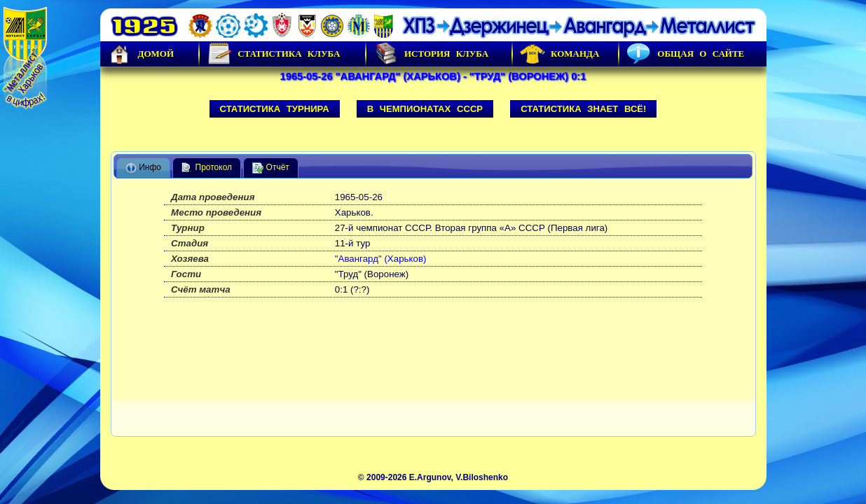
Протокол (207, 168)
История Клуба (431, 54)
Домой (141, 54)
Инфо (143, 168)
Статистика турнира (275, 109)
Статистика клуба (273, 54)
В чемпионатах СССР (425, 109)
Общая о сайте (685, 54)
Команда (559, 54)
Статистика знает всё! (583, 109)
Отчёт (271, 168)
